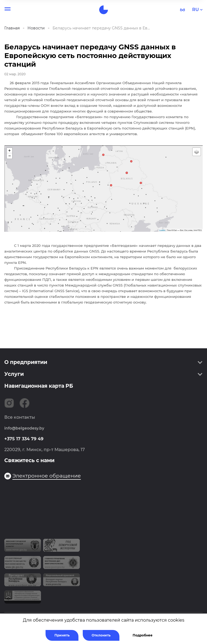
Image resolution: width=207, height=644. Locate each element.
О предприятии (26, 362)
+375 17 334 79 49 (24, 439)
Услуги (14, 374)
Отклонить (101, 635)
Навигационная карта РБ (39, 386)
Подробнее (143, 635)
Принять (62, 635)
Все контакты (20, 417)
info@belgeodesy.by (24, 428)
